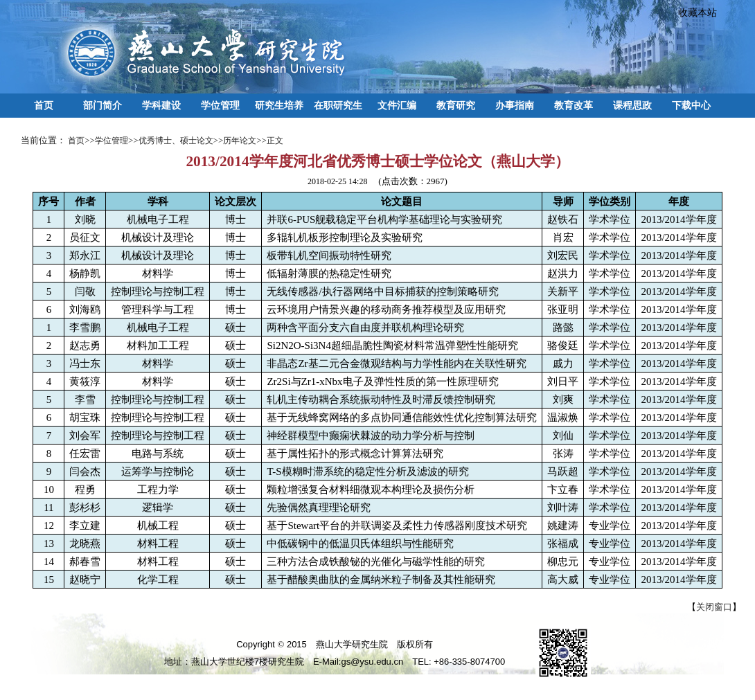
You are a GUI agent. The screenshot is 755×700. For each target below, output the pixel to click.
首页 (44, 105)
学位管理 (220, 105)
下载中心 (691, 105)
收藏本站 (693, 12)
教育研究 (456, 105)
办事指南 (515, 105)
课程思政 (632, 105)
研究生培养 (279, 105)
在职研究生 (338, 105)
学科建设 (161, 105)
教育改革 (574, 105)
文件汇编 (397, 105)
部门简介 (103, 105)
